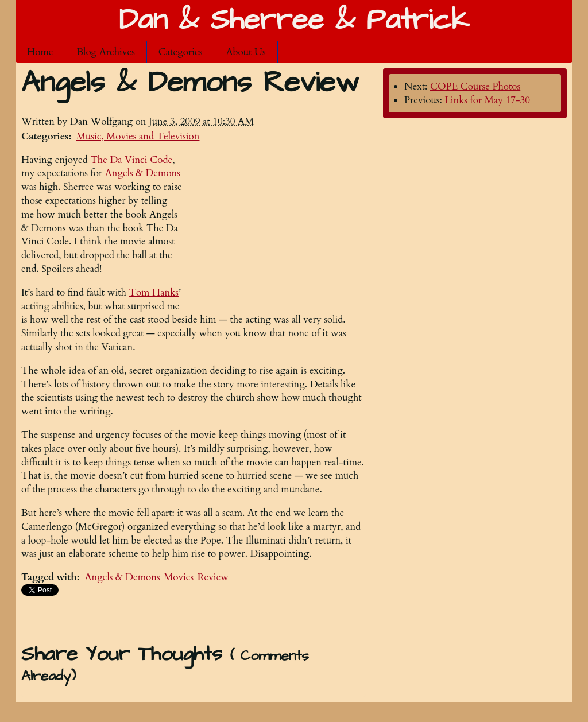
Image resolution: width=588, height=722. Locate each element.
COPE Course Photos (475, 86)
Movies (179, 577)
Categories (181, 52)
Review (213, 577)
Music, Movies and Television (138, 136)
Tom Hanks (154, 292)
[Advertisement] (280, 225)
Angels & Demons (122, 577)
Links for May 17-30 (487, 100)
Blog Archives (106, 52)
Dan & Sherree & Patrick (294, 20)
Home (40, 52)
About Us (245, 52)
